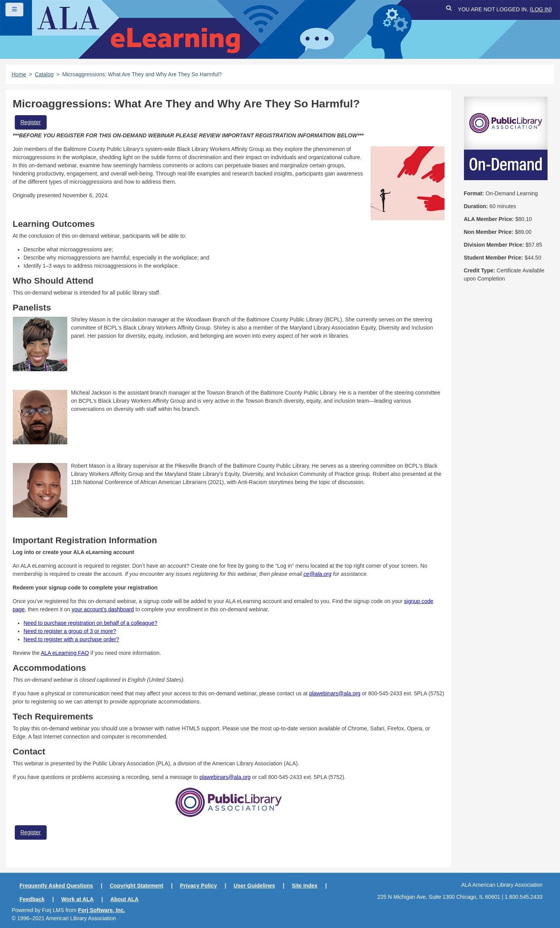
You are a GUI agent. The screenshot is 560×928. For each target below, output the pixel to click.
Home (19, 74)
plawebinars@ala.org (335, 693)
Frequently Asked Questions (56, 886)
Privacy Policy (199, 886)
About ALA (125, 899)
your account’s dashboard (103, 609)
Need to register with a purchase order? (72, 639)
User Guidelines (255, 886)
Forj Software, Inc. (101, 910)
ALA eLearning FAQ (65, 653)
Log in (541, 9)
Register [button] (31, 122)
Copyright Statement (136, 886)
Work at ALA (78, 899)
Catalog (44, 74)
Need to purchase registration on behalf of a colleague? (91, 623)
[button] (449, 10)
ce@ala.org (317, 574)
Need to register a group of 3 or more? (70, 631)
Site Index (304, 886)
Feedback (32, 899)
